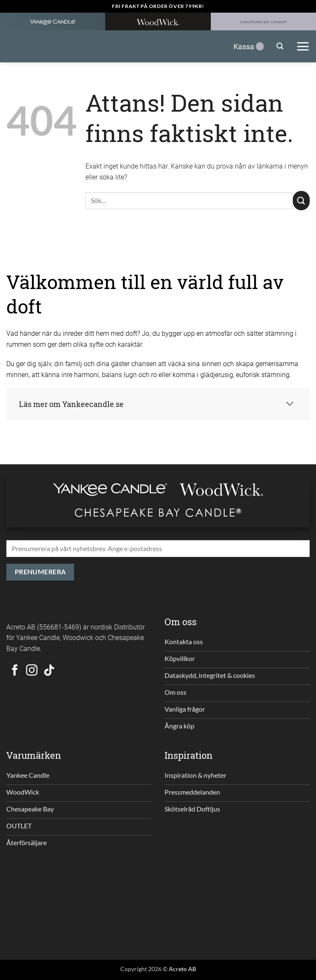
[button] (280, 46)
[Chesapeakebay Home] (263, 21)
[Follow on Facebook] (15, 671)
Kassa (249, 46)
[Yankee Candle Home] (53, 21)
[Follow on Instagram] (32, 671)
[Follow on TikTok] (49, 671)
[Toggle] (290, 404)
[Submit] (301, 201)
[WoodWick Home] (158, 21)
